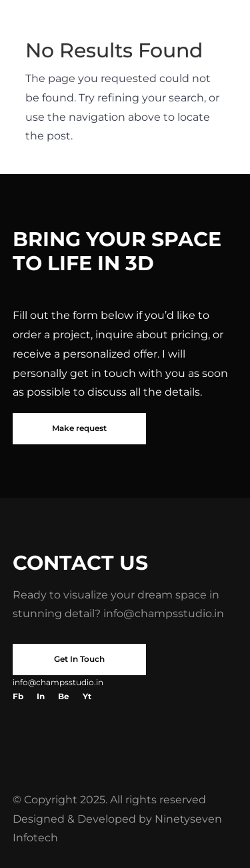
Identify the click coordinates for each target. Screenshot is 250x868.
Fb (18, 696)
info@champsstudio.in (164, 613)
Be (64, 696)
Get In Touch (79, 659)
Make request (79, 428)
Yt (87, 696)
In (41, 696)
